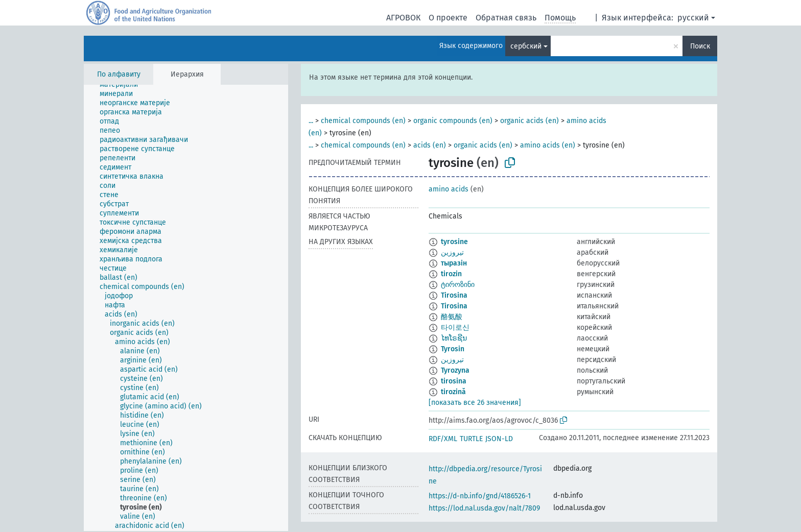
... (311, 121)
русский (693, 18)
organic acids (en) (529, 121)
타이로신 (455, 328)
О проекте (448, 18)
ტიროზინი (458, 285)
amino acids (449, 189)
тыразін (454, 263)
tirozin (451, 274)
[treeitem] (123, 85)
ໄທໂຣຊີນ (454, 338)
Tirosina (454, 295)
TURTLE (471, 439)
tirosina (454, 381)
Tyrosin (453, 349)
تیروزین (452, 360)
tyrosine (454, 242)
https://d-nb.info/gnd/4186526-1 (480, 496)
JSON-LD (499, 439)
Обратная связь (506, 18)
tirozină (453, 392)
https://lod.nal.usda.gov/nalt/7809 (484, 508)
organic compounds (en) (453, 121)
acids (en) (430, 145)
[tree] (186, 308)
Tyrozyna (455, 370)
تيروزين (452, 252)
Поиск (700, 46)
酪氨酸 (452, 317)
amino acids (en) (548, 145)
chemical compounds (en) (363, 121)
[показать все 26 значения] (475, 403)
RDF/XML (443, 439)
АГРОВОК (403, 18)
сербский (526, 46)
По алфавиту (119, 74)
